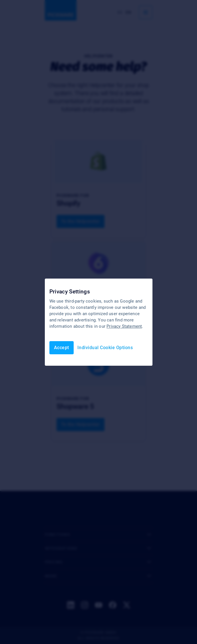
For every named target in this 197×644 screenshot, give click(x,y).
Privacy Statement (124, 326)
